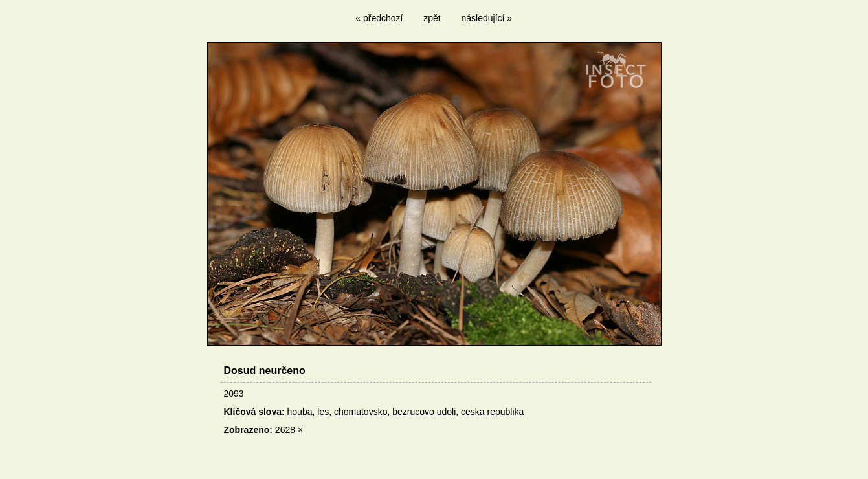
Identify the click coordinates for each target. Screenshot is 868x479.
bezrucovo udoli (424, 412)
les (323, 412)
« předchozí (379, 18)
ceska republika (492, 412)
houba (300, 412)
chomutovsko (361, 412)
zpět (432, 18)
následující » (487, 18)
